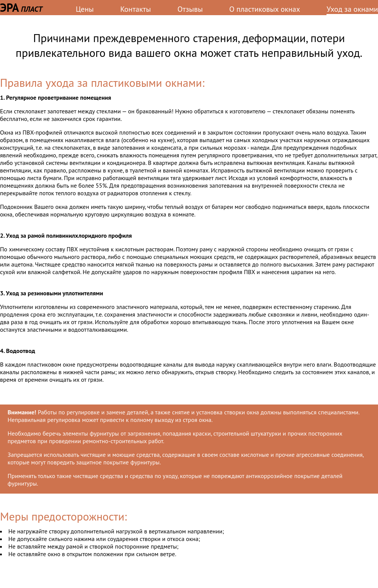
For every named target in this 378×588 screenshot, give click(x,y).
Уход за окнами (352, 9)
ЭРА (21, 7)
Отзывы (190, 9)
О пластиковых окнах (265, 9)
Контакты (135, 9)
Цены (85, 9)
